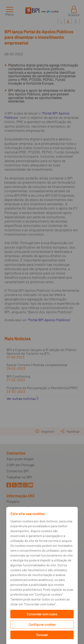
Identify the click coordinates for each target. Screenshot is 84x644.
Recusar (42, 635)
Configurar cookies (42, 624)
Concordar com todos (42, 614)
